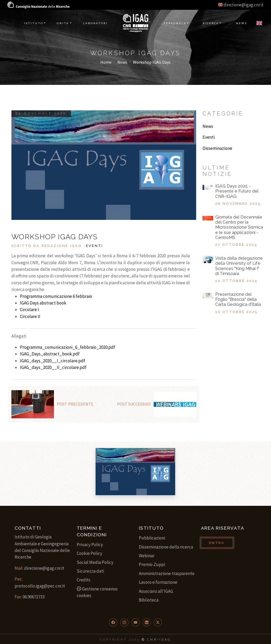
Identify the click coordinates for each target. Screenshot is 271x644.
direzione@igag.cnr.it (244, 5)
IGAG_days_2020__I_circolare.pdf (53, 361)
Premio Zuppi (152, 564)
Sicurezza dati (90, 571)
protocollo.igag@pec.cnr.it (40, 586)
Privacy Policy (90, 545)
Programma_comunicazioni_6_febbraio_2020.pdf (68, 347)
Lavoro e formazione (158, 582)
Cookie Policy (89, 553)
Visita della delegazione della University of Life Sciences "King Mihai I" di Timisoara (239, 266)
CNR (152, 639)
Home (106, 62)
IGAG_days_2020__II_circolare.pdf (53, 367)
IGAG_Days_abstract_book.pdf (50, 354)
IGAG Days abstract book (43, 303)
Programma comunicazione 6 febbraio (56, 296)
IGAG (165, 639)
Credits (84, 580)
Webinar (147, 556)
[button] (113, 622)
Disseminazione (217, 148)
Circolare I (29, 310)
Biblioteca (149, 600)
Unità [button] (63, 23)
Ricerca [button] (211, 23)
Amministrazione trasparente (167, 573)
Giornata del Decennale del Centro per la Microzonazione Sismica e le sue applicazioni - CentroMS (239, 227)
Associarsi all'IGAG (156, 591)
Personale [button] (175, 23)
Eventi (94, 246)
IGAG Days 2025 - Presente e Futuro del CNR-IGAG (237, 191)
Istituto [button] (34, 23)
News (122, 62)
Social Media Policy (95, 562)
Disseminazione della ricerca (166, 547)
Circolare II (30, 316)
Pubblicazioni (152, 538)
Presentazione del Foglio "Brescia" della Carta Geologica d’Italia (238, 299)
